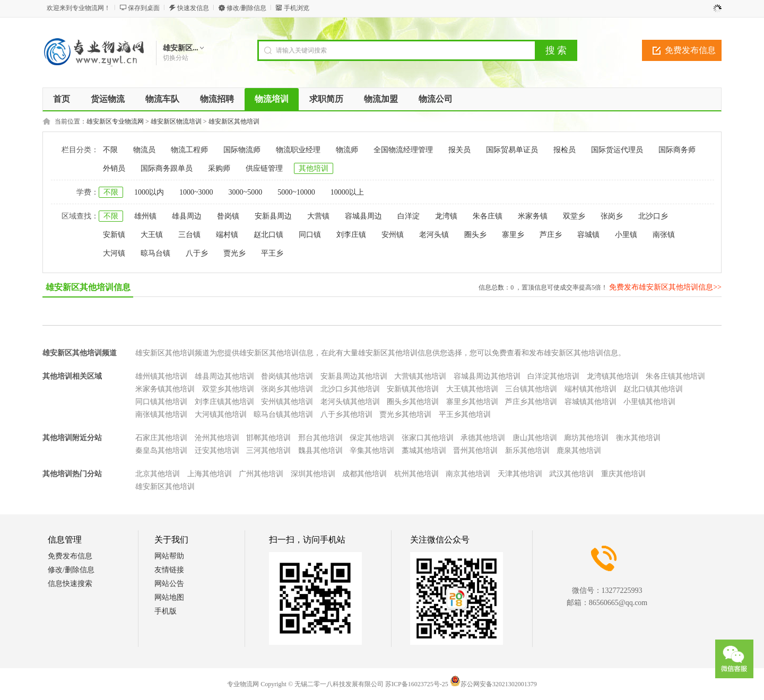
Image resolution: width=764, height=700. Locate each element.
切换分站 (176, 58)
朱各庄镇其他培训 (675, 376)
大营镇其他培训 (420, 376)
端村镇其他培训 (591, 389)
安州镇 (393, 235)
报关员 (459, 150)
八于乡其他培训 (346, 414)
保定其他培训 (372, 438)
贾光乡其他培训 (405, 414)
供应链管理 (264, 168)
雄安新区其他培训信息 (88, 287)
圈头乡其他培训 (413, 402)
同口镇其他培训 (161, 402)
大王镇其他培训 (472, 389)
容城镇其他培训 (591, 402)
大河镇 (114, 253)
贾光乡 (235, 253)
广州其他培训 (261, 474)
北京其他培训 (158, 474)
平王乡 (272, 253)
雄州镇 (145, 216)
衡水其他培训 (638, 438)
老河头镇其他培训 (350, 402)
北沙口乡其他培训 (350, 389)
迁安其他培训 (217, 450)
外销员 (114, 168)
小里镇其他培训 (649, 402)
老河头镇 (434, 235)
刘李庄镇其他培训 (224, 402)
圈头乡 (475, 235)
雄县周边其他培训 (224, 376)
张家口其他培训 (428, 438)
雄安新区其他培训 (234, 121)
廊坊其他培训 (586, 438)
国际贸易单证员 (512, 150)
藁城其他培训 (424, 450)
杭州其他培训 (416, 474)
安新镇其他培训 (413, 389)
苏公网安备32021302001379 (493, 684)
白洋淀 (409, 216)
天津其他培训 (520, 474)
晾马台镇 (155, 253)
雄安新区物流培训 (176, 121)
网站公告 (169, 584)
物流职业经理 (298, 150)
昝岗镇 (228, 216)
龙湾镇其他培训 (613, 376)
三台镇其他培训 (531, 389)
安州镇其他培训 (287, 402)
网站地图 (169, 597)
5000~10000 (296, 192)
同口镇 (310, 235)
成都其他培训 (364, 474)
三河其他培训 (268, 450)
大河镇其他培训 (221, 414)
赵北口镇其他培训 (653, 389)
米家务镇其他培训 (165, 389)
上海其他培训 (210, 474)
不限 (110, 150)
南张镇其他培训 (161, 414)
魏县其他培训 (320, 450)
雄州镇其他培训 (161, 376)
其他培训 (314, 168)
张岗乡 (612, 216)
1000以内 (149, 192)
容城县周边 (363, 216)
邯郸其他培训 (268, 438)
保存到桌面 (144, 8)
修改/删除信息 (246, 8)
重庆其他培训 (623, 474)
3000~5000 (246, 192)
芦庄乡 (551, 235)
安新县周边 (273, 216)
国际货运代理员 (617, 150)
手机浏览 (297, 8)
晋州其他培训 (475, 450)
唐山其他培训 (535, 438)
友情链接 (169, 570)
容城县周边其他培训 (487, 376)
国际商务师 (677, 150)
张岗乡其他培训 (287, 389)
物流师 (347, 150)
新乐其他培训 (527, 450)
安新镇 (114, 235)
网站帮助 (169, 556)
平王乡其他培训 (465, 414)
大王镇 (152, 235)
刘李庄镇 (351, 235)
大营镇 (318, 216)
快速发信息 (193, 8)
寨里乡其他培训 (472, 402)
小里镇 (626, 235)
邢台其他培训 (320, 438)
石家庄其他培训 (161, 438)
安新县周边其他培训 (354, 376)
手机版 (166, 611)
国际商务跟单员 (167, 168)
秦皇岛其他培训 (161, 450)
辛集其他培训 (372, 450)
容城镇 (588, 235)
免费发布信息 (690, 50)
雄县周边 (187, 216)
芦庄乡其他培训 (531, 402)
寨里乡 (513, 235)
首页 (62, 99)
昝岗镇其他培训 (287, 376)
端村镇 (227, 235)
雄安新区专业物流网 (115, 121)
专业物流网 (243, 684)
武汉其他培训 (571, 474)
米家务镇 (533, 216)
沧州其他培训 (217, 438)
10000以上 (347, 192)
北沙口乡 (653, 216)
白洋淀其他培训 (553, 376)
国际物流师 (242, 150)
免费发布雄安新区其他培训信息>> (665, 287)
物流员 (144, 150)
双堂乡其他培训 (228, 389)
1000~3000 (196, 192)
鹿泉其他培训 (579, 450)
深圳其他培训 (313, 474)
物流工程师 (189, 150)
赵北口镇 (268, 235)
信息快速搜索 (70, 584)
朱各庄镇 (488, 216)
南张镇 (664, 235)
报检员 (565, 150)
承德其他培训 (483, 438)
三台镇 (189, 235)
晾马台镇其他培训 (283, 414)
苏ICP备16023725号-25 (417, 684)
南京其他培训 (468, 474)
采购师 (219, 168)
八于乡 (197, 253)
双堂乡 (574, 216)
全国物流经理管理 (403, 150)
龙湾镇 (446, 216)
